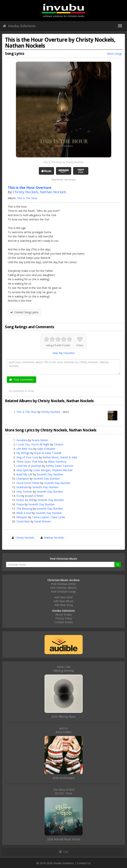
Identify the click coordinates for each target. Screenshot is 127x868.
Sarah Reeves (43, 521)
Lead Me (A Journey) (29, 466)
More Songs (115, 54)
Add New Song (64, 605)
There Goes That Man (30, 462)
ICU (19, 496)
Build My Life (24, 474)
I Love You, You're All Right (33, 444)
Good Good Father (28, 483)
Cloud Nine (23, 521)
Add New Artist (63, 597)
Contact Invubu (64, 622)
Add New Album (64, 601)
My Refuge (23, 453)
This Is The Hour (27, 198)
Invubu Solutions (19, 26)
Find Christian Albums (63, 588)
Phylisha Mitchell (62, 470)
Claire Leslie (58, 517)
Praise (20, 504)
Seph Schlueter (46, 449)
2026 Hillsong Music (63, 717)
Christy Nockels (26, 192)
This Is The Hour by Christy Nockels (63, 162)
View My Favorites (64, 353)
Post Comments (22, 380)
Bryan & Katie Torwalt (48, 453)
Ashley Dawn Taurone (60, 466)
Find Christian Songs (63, 592)
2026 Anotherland (63, 778)
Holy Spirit (23, 470)
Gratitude (22, 487)
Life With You (25, 449)
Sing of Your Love (27, 457)
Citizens (59, 444)
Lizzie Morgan (42, 470)
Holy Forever (24, 492)
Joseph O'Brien (34, 496)
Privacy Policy (64, 618)
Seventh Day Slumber (50, 474)
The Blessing (24, 509)
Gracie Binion (40, 440)
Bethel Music (51, 457)
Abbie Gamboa (57, 462)
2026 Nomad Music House (63, 839)
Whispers (22, 517)
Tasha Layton (40, 517)
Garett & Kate (69, 457)
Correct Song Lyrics (24, 312)
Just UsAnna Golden (63, 730)
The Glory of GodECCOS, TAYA (64, 791)
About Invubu (64, 614)
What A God (24, 513)
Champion (23, 479)
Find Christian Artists (64, 584)
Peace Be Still (25, 500)
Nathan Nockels (53, 192)
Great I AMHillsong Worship (64, 669)
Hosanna (22, 440)
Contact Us (84, 863)
